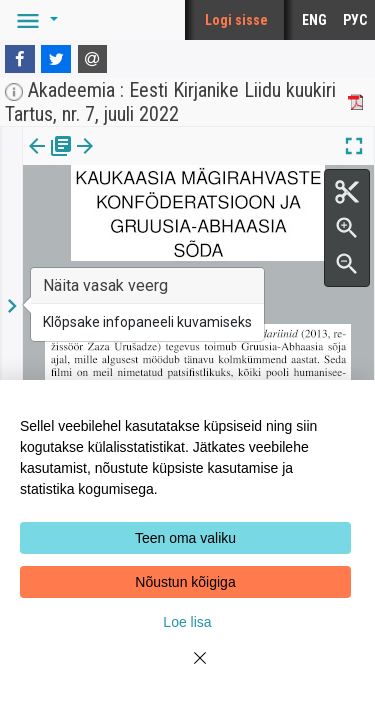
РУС (355, 20)
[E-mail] (93, 59)
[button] (34, 20)
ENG (314, 20)
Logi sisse (236, 20)
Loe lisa (187, 622)
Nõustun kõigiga (185, 582)
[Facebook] (20, 59)
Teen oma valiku (185, 538)
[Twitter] (56, 59)
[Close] (188, 670)
